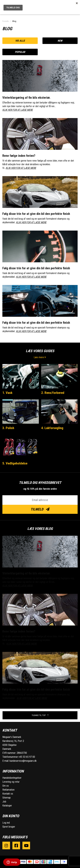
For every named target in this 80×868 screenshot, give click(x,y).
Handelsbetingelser (12, 778)
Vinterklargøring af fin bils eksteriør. (26, 98)
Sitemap (7, 798)
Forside (5, 21)
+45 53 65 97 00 (27, 757)
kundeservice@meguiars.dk (23, 761)
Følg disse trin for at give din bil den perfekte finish (36, 214)
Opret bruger (9, 827)
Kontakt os (8, 794)
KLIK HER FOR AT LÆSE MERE (18, 110)
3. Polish (8, 428)
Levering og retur (11, 782)
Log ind (6, 823)
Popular (20, 52)
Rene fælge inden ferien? (19, 156)
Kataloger (7, 806)
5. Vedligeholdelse (15, 463)
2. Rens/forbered (53, 393)
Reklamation (8, 790)
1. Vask (7, 393)
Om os (6, 786)
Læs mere (40, 357)
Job (4, 802)
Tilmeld (40, 509)
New (60, 41)
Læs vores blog (40, 529)
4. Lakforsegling (52, 428)
